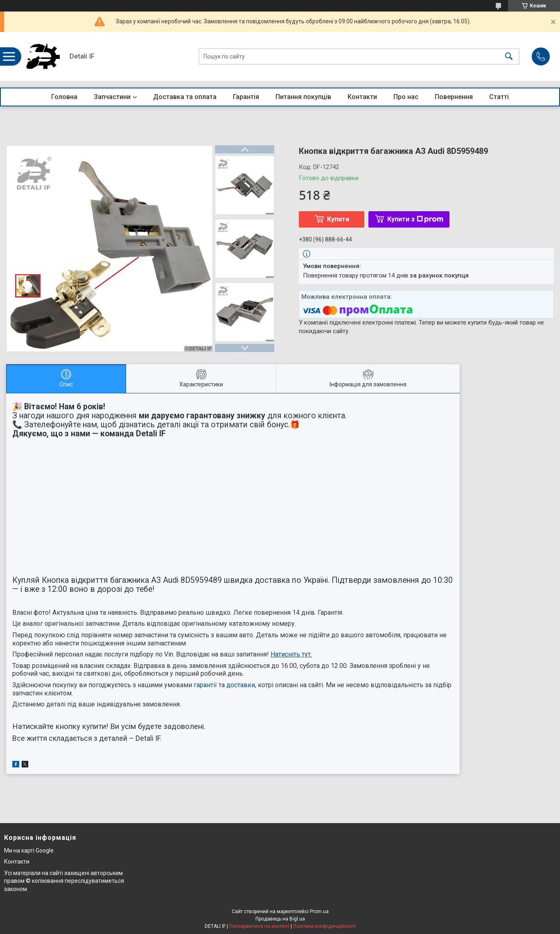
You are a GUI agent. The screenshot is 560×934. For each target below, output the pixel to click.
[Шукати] (509, 57)
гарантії (205, 685)
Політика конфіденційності (324, 926)
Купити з (415, 219)
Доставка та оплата (185, 97)
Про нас (406, 97)
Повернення (454, 97)
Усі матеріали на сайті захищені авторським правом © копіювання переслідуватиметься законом (64, 881)
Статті (499, 97)
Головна (64, 97)
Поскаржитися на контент (259, 926)
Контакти (362, 97)
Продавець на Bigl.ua (280, 919)
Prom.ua (319, 911)
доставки (241, 685)
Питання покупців (303, 97)
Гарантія (246, 97)
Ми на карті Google (29, 851)
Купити (338, 219)
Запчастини (112, 97)
